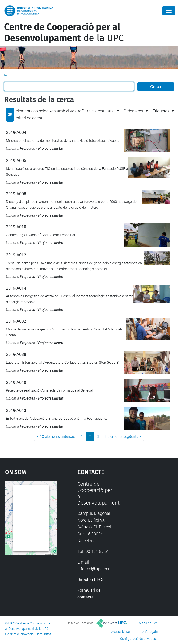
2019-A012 (16, 255)
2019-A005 (16, 160)
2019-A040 (16, 382)
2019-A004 (16, 132)
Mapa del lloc (148, 623)
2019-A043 (16, 410)
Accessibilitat (121, 632)
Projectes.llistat (51, 148)
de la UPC (64, 33)
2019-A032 (16, 321)
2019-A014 (16, 288)
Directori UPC (90, 580)
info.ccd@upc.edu (94, 569)
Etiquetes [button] (161, 111)
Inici (7, 75)
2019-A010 (16, 227)
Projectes (27, 148)
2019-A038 (16, 354)
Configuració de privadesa (139, 639)
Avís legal (149, 632)
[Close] (169, 11)
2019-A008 (16, 194)
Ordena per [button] (133, 111)
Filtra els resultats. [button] (98, 111)
